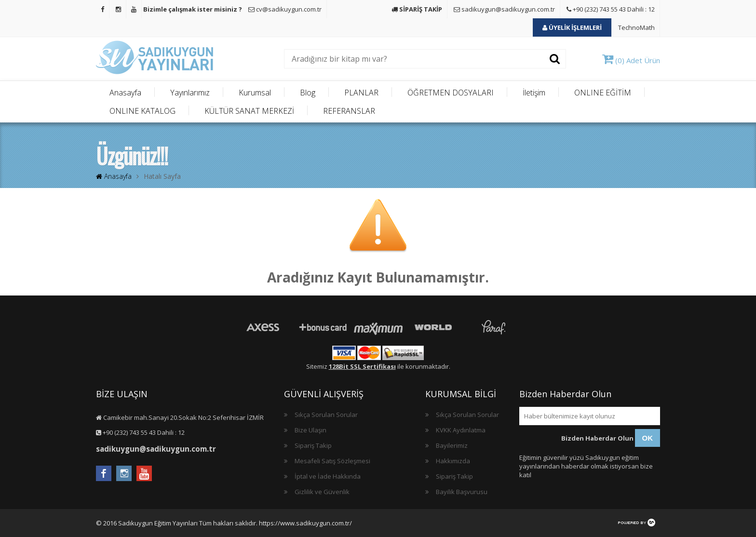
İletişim (534, 93)
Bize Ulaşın (310, 430)
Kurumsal (255, 93)
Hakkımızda (453, 461)
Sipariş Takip (313, 445)
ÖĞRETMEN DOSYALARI (451, 93)
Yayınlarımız (190, 93)
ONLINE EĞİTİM (603, 93)
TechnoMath (636, 27)
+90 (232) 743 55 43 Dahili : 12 (611, 9)
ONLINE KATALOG (142, 111)
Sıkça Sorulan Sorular (326, 415)
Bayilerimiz (452, 445)
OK (648, 438)
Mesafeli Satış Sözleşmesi (332, 461)
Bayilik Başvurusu (462, 492)
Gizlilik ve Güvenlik (322, 492)
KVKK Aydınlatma (461, 430)
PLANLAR (361, 93)
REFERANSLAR (349, 111)
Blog (308, 93)
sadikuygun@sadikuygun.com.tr (504, 9)
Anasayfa (125, 93)
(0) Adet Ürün (631, 60)
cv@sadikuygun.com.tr (285, 9)
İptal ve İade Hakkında (328, 476)
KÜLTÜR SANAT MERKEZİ (249, 111)
